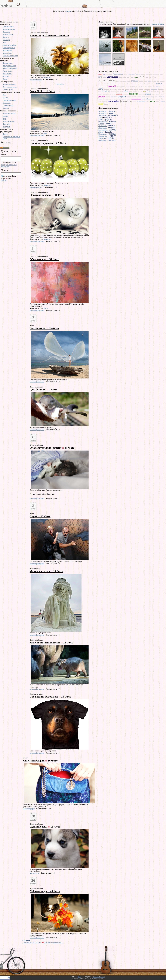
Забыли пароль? (11, 165)
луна (154, 86)
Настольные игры (9, 29)
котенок (153, 84)
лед (137, 86)
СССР (149, 99)
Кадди (101, 118)
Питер (163, 91)
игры (158, 81)
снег (120, 99)
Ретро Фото (114, 97)
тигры (100, 101)
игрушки (154, 81)
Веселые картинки (9, 84)
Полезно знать (8, 63)
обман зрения (120, 91)
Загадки (5, 116)
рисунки (122, 96)
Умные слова (7, 71)
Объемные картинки (10, 87)
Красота (103, 86)
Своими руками (8, 106)
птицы (148, 94)
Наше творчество (9, 121)
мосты (131, 89)
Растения (162, 94)
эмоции (163, 101)
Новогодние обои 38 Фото (47, 195)
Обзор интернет (8, 27)
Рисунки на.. (103, 111)
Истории (6, 76)
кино (125, 84)
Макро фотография (9, 45)
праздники (119, 94)
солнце (129, 99)
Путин (153, 94)
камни (105, 84)
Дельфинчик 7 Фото (44, 389)
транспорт (105, 101)
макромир (106, 89)
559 (46, 943)
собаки (124, 99)
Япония (106, 104)
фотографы (113, 101)
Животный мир (8, 35)
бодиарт (143, 74)
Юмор (5, 79)
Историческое (7, 50)
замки (129, 81)
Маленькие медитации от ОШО (11, 138)
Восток (121, 77)
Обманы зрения (8, 90)
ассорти (138, 74)
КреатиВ (112, 86)
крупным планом (121, 86)
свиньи (157, 97)
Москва (127, 89)
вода (100, 77)
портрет (114, 94)
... (23, 943)
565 (28, 943)
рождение (129, 97)
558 (49, 943)
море (123, 89)
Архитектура (7, 53)
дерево (136, 77)
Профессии (142, 94)
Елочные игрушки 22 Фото (48, 143)
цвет (148, 101)
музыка (141, 89)
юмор (101, 104)
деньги (132, 77)
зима (45, 133)
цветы (152, 101)
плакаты (100, 94)
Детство (101, 124)
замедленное (123, 81)
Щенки (101, 120)
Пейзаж (159, 91)
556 (55, 943)
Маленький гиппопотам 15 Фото (51, 643)
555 (57, 943)
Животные (107, 80)
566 (25, 943)
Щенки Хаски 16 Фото (45, 827)
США (162, 99)
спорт (144, 99)
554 (60, 943)
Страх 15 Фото (40, 516)
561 (40, 943)
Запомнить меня (9, 163)
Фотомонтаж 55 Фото (44, 328)
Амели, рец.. (103, 138)
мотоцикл (136, 89)
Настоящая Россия (9, 113)
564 (31, 943)
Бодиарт (5, 98)
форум (68, 11)
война (104, 77)
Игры (4, 119)
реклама (102, 96)
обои (126, 91)
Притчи (5, 134)
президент (126, 94)
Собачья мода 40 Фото (45, 891)
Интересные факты (9, 66)
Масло (46, 308)
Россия (134, 97)
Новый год (47, 78)
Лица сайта (7, 124)
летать (143, 86)
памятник (154, 91)
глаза (125, 77)
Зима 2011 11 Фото (42, 91)
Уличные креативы (9, 100)
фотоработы (126, 101)
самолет (148, 97)
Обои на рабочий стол (10, 56)
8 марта (100, 74)
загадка (118, 81)
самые (152, 97)
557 (52, 943)
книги (133, 84)
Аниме (125, 74)
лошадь (150, 86)
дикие (147, 77)
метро (116, 89)
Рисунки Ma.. (103, 130)
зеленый (141, 81)
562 (37, 943)
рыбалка (139, 97)
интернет (162, 81)
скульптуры (115, 99)
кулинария (132, 86)
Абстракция (109, 74)
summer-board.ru (158, 24)
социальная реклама (136, 99)
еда (155, 77)
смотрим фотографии (37, 135)
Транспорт (6, 40)
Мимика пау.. (103, 136)
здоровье (135, 81)
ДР (152, 77)
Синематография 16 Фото (40, 761)
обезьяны (113, 91)
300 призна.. (103, 128)
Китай (129, 84)
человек (158, 101)
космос (149, 84)
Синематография (29, 809)
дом (150, 77)
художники (141, 101)
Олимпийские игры (137, 91)
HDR (104, 74)
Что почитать (7, 74)
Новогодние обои (36, 80)
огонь (130, 91)
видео (161, 74)
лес (139, 86)
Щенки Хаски (34, 873)
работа (157, 94)
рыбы (143, 97)
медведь (112, 89)
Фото (4, 95)
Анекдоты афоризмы (10, 68)
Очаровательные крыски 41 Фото (52, 448)
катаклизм (121, 84)
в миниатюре (149, 74)
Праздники (6, 127)
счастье (158, 99)
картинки (110, 84)
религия (108, 97)
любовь (158, 86)
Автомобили (118, 74)
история (100, 84)
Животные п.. (103, 115)
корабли (144, 84)
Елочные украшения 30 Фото (49, 35)
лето (146, 86)
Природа (6, 37)
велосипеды (156, 74)
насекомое (154, 89)
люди (101, 89)
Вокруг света (112, 77)
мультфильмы (147, 89)
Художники (7, 103)
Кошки (159, 83)
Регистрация (5, 167)
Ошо (148, 91)
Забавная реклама (9, 48)
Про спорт (6, 32)
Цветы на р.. (103, 134)
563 (34, 943)
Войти (3, 165)
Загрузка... (60, 84)
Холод (134, 101)
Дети (4, 42)
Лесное (101, 132)
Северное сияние (107, 99)
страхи (154, 99)
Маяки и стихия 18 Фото (46, 571)
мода (120, 89)
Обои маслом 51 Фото (44, 259)
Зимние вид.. (103, 140)
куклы (127, 86)
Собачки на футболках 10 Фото (50, 697)
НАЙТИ (4, 180)
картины (115, 84)
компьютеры (138, 84)
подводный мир (107, 94)
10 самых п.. (103, 126)
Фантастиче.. (103, 122)
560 (43, 942)
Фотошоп (6, 108)
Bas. (79, 977)
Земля (145, 81)
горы (128, 77)
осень (144, 91)
